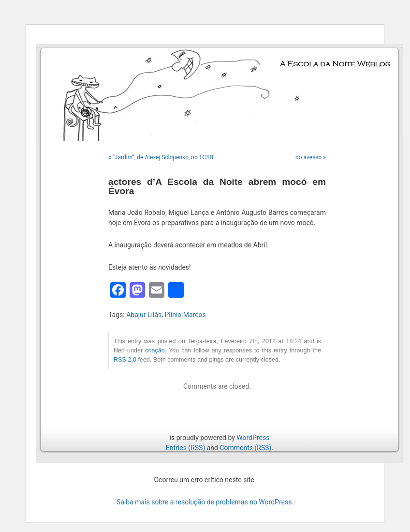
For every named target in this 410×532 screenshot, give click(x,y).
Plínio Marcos (185, 315)
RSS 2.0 (125, 360)
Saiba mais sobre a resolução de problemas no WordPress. (205, 502)
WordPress (253, 438)
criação (155, 350)
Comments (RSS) (245, 448)
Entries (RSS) (185, 448)
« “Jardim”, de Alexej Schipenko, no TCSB (161, 157)
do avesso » (311, 157)
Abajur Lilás (144, 315)
